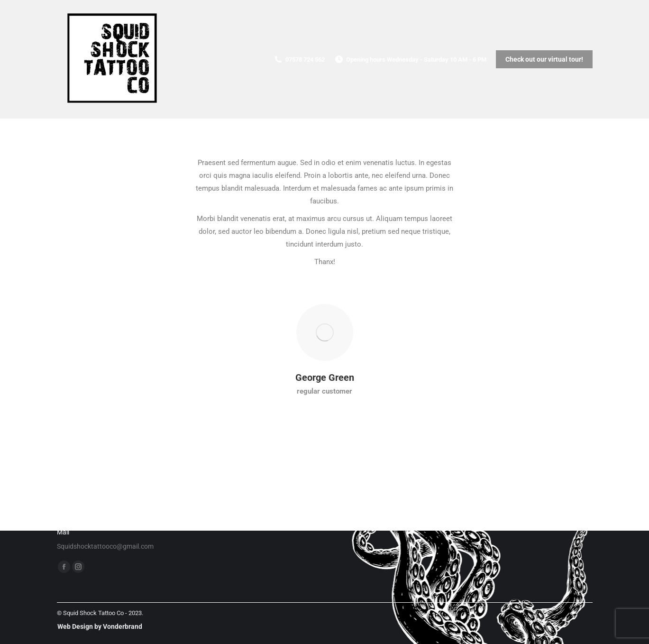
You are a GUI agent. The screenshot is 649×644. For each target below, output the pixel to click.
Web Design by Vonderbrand (100, 626)
